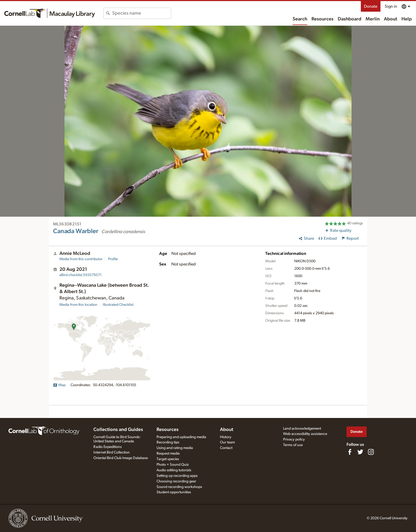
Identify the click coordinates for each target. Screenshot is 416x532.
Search (300, 19)
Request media (168, 453)
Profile (113, 259)
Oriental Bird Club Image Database (121, 458)
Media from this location (78, 305)
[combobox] (142, 13)
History (226, 437)
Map (59, 385)
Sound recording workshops (179, 487)
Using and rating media (175, 448)
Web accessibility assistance (305, 434)
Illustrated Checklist (118, 305)
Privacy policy (294, 439)
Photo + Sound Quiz (173, 465)
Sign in (391, 6)
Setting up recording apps (177, 476)
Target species (168, 459)
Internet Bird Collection (112, 452)
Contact (226, 448)
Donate (371, 6)
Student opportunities (174, 492)
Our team (227, 442)
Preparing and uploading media (181, 437)
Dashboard (350, 19)
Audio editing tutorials (174, 470)
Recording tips (168, 442)
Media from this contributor (81, 259)
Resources (322, 19)
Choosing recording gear (176, 481)
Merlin (373, 19)
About (391, 19)
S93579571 (81, 275)
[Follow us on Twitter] (360, 452)
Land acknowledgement (302, 429)
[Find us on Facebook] (350, 452)
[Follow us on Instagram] (371, 452)
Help (407, 19)
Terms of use (293, 445)
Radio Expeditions (108, 447)
